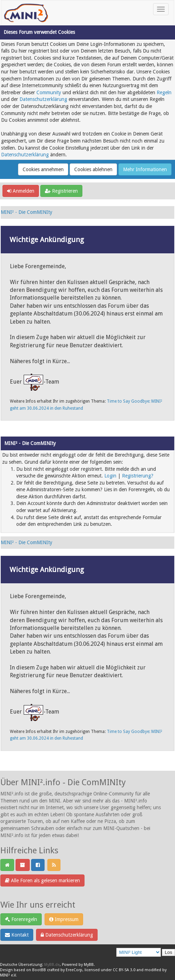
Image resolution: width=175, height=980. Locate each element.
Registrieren (61, 191)
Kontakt (17, 935)
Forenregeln (21, 919)
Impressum (64, 919)
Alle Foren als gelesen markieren (42, 880)
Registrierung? (138, 476)
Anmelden (21, 191)
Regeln (164, 92)
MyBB (89, 965)
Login (110, 476)
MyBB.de (52, 965)
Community (49, 92)
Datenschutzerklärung (43, 99)
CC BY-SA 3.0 (124, 970)
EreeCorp (74, 970)
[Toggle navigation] (161, 9)
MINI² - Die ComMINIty (27, 212)
